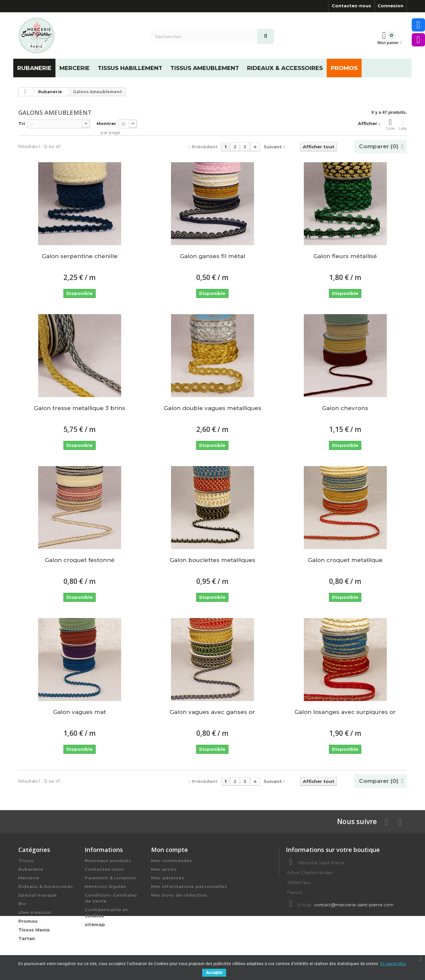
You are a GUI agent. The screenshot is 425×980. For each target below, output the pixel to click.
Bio (22, 904)
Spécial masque (38, 895)
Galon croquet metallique (345, 560)
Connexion (390, 6)
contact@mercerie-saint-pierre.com (354, 905)
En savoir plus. (393, 964)
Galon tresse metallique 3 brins (80, 408)
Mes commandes (172, 861)
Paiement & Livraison (110, 878)
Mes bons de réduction (179, 895)
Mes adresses (168, 878)
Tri (22, 123)
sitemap (95, 924)
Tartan (27, 938)
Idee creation (35, 912)
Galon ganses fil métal (212, 256)
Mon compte (170, 850)
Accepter (214, 973)
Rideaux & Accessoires (46, 886)
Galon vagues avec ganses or (212, 712)
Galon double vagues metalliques (212, 408)
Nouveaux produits (108, 861)
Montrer (106, 123)
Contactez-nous (351, 6)
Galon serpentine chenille (80, 256)
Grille (390, 124)
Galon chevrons (345, 408)
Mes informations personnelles (189, 886)
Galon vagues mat (80, 712)
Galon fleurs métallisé (345, 256)
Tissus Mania (34, 930)
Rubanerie (31, 869)
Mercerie (29, 878)
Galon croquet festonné (80, 560)
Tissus (26, 861)
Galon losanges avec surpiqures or (345, 712)
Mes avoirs (164, 869)
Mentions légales (105, 886)
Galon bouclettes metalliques (212, 560)
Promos (28, 921)
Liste (403, 124)
